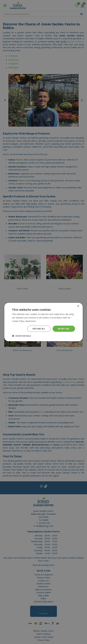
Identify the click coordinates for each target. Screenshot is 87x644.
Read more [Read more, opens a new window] (31, 321)
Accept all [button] (64, 328)
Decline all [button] (38, 328)
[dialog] (43, 322)
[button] (21, 336)
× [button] (78, 306)
